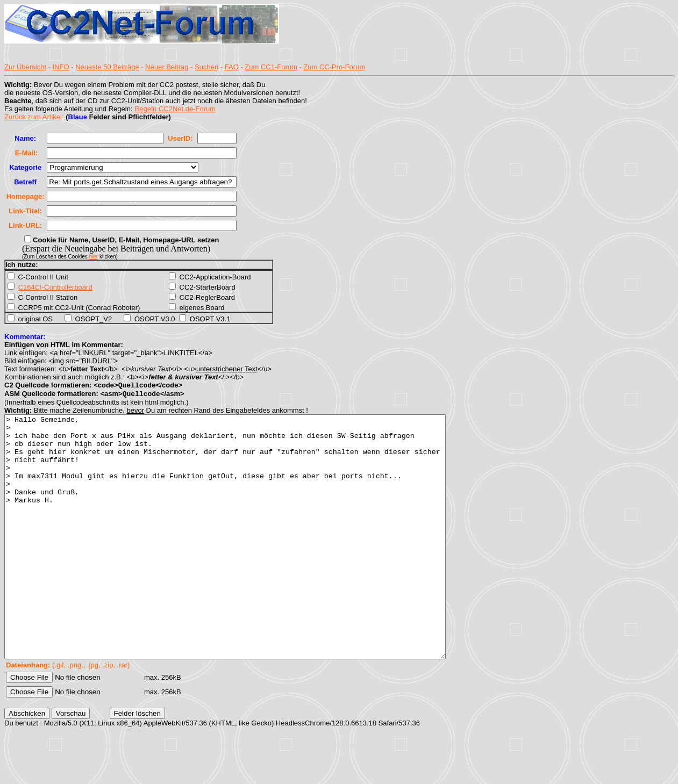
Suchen (206, 67)
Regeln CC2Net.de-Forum (175, 109)
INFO (61, 67)
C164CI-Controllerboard (55, 287)
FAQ (232, 67)
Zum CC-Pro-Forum (334, 67)
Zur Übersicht (25, 67)
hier (94, 257)
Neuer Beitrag (167, 67)
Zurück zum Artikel (33, 117)
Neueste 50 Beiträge (107, 67)
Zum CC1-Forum (271, 67)
